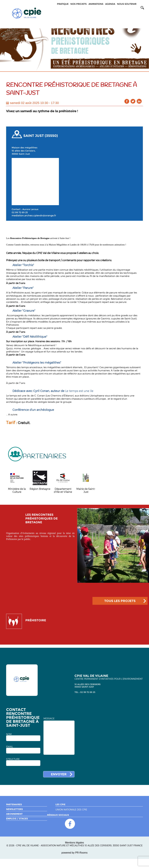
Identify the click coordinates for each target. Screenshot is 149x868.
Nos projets (79, 4)
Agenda (110, 4)
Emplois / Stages (17, 819)
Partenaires (14, 804)
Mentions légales (74, 843)
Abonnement (14, 814)
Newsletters (14, 809)
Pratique (63, 4)
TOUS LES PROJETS (120, 601)
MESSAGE (49, 719)
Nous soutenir (127, 4)
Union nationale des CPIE (71, 810)
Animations (96, 4)
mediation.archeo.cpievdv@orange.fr (34, 216)
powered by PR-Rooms (74, 853)
